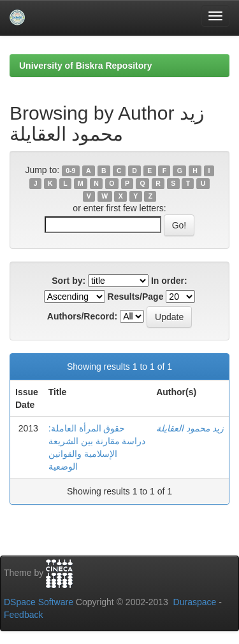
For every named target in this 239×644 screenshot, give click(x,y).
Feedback (23, 615)
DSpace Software (39, 602)
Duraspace (195, 602)
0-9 (70, 171)
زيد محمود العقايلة (190, 428)
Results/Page (136, 297)
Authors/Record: (82, 316)
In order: (169, 281)
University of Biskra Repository (86, 66)
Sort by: (69, 281)
